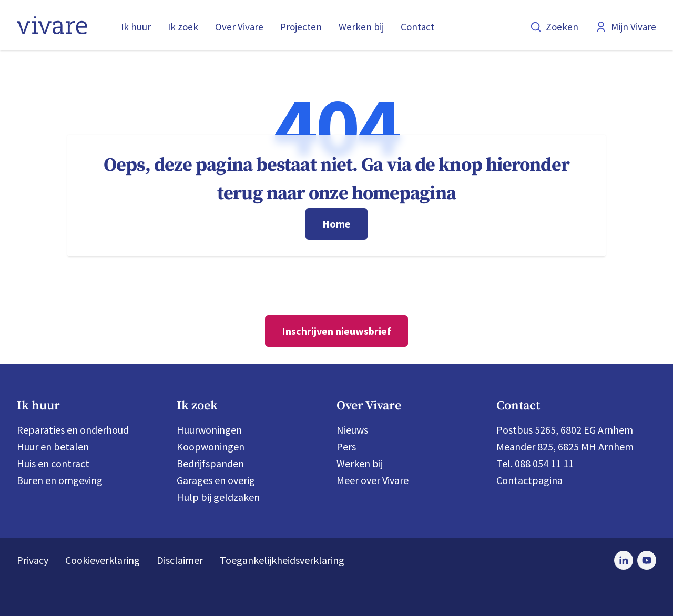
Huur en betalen (53, 446)
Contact (417, 27)
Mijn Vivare (626, 27)
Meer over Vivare (373, 480)
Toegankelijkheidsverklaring (282, 560)
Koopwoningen (211, 446)
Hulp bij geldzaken (218, 497)
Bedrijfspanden (210, 463)
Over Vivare (239, 27)
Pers (346, 446)
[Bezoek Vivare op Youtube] (647, 560)
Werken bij (361, 27)
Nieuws (352, 430)
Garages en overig (216, 480)
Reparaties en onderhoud (73, 430)
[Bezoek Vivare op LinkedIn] (624, 560)
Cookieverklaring (103, 560)
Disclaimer (180, 560)
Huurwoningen (209, 430)
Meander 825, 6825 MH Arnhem (565, 446)
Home (336, 224)
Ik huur (136, 27)
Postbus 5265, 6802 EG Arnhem (565, 430)
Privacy (33, 560)
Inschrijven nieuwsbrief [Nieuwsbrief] (336, 331)
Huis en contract (53, 463)
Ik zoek (183, 27)
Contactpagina (529, 480)
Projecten (301, 27)
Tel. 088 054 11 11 (535, 463)
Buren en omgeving (60, 480)
